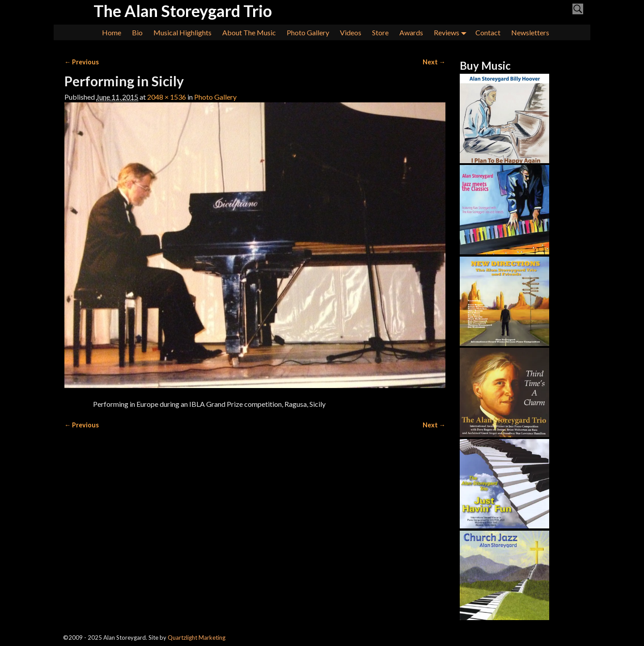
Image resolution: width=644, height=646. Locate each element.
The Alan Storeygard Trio (183, 11)
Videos (351, 32)
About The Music (249, 32)
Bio (137, 32)
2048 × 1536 (167, 97)
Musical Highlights (182, 32)
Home (112, 32)
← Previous (82, 62)
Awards (411, 32)
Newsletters (530, 32)
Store (380, 32)
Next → (434, 62)
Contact (488, 32)
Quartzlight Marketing (197, 638)
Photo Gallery (308, 32)
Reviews (452, 32)
